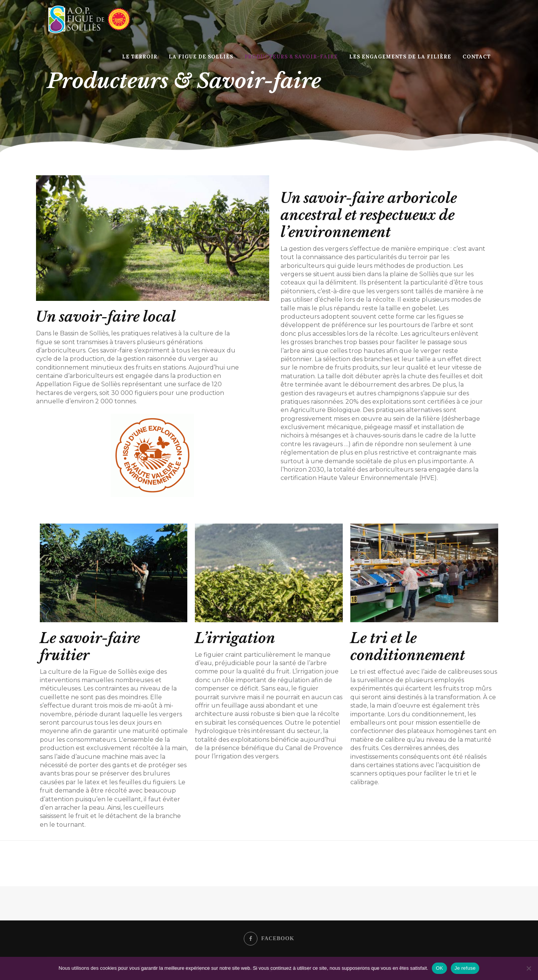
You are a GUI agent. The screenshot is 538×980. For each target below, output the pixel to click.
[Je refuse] (529, 968)
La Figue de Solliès (201, 57)
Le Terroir (140, 57)
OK (439, 968)
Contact (477, 57)
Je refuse (465, 968)
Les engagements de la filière (400, 57)
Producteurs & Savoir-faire (291, 57)
